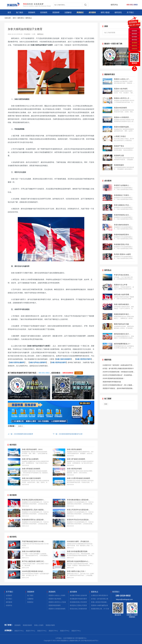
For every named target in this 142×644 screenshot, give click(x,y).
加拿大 (21, 426)
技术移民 (134, 37)
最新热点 (95, 592)
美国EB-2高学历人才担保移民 (59, 602)
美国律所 (31, 592)
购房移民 (134, 34)
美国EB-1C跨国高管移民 (57, 609)
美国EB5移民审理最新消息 (112, 382)
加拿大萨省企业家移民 (38, 362)
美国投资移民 (27, 625)
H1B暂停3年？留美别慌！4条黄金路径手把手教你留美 (118, 366)
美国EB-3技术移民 (55, 599)
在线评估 (9, 605)
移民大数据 (105, 12)
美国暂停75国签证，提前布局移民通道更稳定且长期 (118, 389)
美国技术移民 (50, 625)
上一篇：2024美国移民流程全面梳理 (20, 434)
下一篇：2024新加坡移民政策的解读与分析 (68, 434)
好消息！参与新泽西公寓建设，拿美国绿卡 (106, 599)
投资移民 (44, 12)
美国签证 (80, 12)
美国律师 (56, 12)
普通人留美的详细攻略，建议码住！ (104, 602)
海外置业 (134, 40)
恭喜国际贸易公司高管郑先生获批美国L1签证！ (86, 602)
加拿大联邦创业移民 (59, 362)
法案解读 (68, 12)
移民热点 (29, 18)
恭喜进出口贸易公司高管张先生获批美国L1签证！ (87, 605)
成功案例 (92, 12)
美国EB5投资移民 (55, 605)
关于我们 (130, 12)
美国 (106, 404)
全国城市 (9, 595)
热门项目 (20, 12)
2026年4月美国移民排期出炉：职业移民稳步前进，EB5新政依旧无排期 (118, 375)
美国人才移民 (39, 625)
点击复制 (79, 373)
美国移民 (32, 12)
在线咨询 (134, 49)
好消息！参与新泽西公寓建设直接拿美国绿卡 (118, 368)
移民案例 (9, 602)
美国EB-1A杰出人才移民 (57, 595)
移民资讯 (118, 12)
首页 (9, 12)
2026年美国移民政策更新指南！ (114, 378)
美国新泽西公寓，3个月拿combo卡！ (104, 609)
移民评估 (134, 46)
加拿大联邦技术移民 (83, 359)
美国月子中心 (19, 631)
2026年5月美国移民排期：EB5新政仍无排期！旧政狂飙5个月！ (119, 372)
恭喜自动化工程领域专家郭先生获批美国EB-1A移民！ (88, 609)
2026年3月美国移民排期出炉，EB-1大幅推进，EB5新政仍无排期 (117, 385)
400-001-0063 (44, 373)
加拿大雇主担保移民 (64, 359)
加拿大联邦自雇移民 (17, 362)
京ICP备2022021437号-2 (90, 641)
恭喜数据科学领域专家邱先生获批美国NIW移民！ (87, 599)
